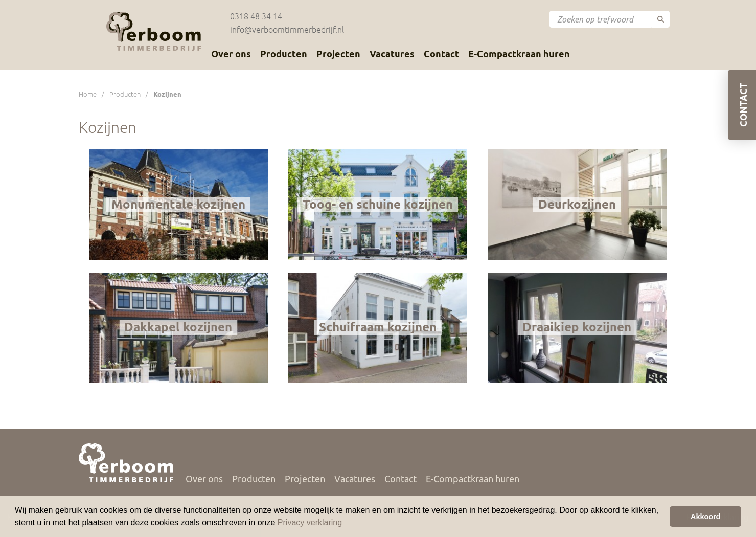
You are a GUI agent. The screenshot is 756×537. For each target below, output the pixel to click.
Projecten (338, 54)
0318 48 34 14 (256, 16)
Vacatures (392, 54)
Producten (284, 54)
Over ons (231, 54)
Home (88, 94)
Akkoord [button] (705, 517)
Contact (441, 54)
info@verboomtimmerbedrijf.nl (287, 30)
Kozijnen (167, 94)
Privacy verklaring (310, 522)
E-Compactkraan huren (519, 54)
